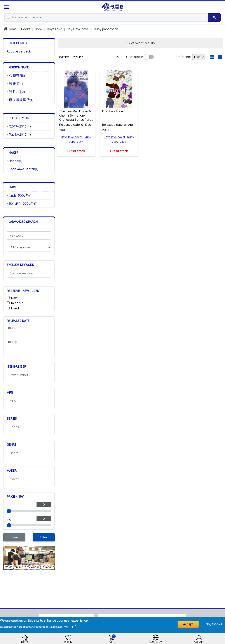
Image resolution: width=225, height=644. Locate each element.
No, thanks (214, 624)
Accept (188, 624)
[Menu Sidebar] (7, 7)
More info (71, 627)
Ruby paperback (106, 29)
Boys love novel (78, 29)
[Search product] (214, 17)
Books (26, 29)
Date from (14, 328)
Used (15, 308)
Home (10, 29)
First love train (112, 111)
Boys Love (55, 29)
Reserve (17, 303)
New (14, 298)
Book (39, 29)
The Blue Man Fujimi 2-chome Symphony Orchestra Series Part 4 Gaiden (75, 117)
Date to (12, 342)
